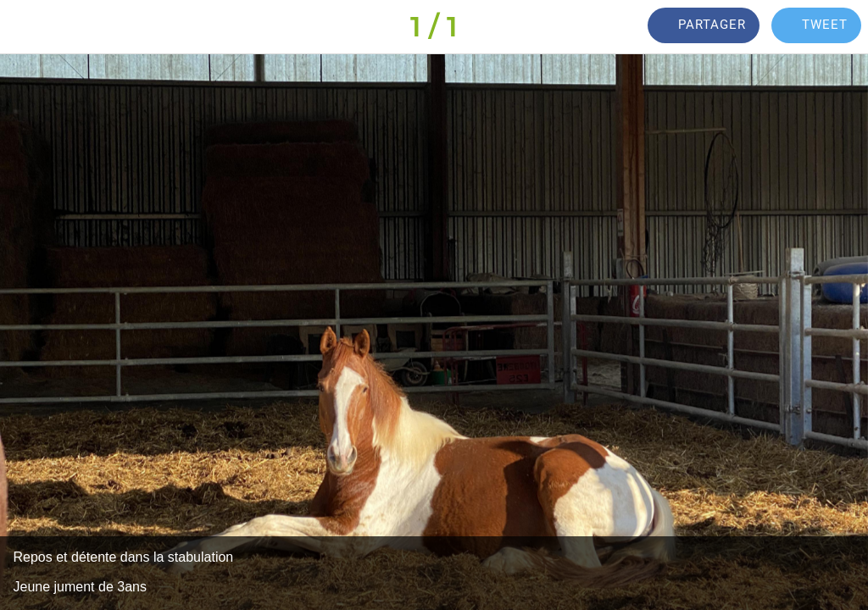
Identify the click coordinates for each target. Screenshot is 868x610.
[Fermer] (27, 27)
